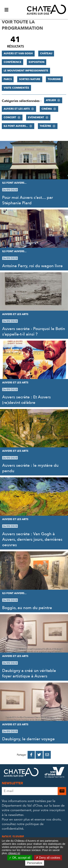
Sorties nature (30, 79)
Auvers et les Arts (17, 109)
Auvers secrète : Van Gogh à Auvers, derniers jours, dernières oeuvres (32, 539)
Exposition (37, 62)
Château (46, 53)
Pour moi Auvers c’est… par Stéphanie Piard (28, 200)
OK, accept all (20, 858)
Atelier (51, 100)
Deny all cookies (48, 858)
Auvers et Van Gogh (18, 53)
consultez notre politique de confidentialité (23, 826)
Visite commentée (16, 88)
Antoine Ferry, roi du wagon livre (32, 266)
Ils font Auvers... (16, 126)
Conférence (13, 62)
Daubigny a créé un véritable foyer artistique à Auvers (29, 673)
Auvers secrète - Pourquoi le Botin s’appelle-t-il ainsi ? (34, 331)
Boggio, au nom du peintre (27, 608)
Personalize (35, 863)
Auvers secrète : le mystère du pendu (30, 468)
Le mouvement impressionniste (26, 71)
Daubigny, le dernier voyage (28, 739)
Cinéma (47, 109)
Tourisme (54, 79)
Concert (10, 117)
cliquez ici (14, 853)
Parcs (8, 79)
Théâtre (45, 126)
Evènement (36, 117)
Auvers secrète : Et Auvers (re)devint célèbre (26, 400)
